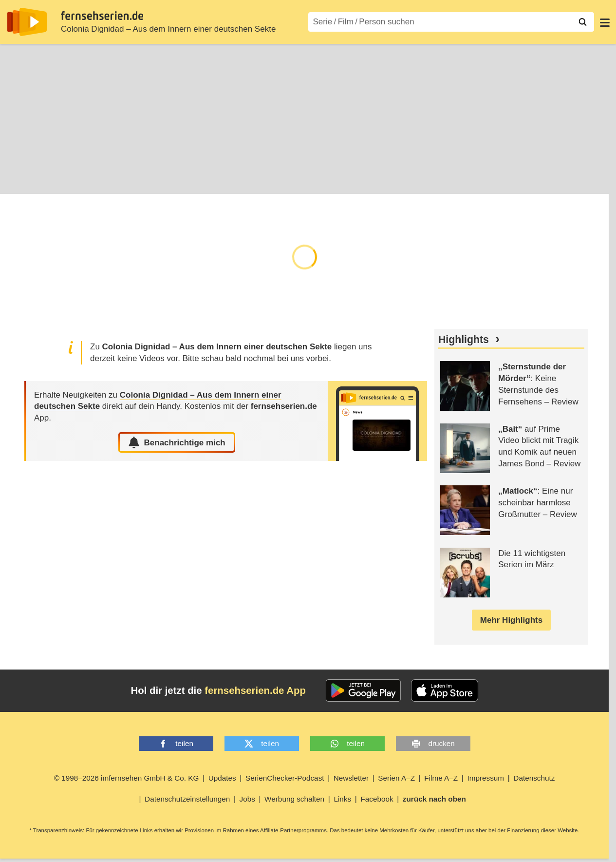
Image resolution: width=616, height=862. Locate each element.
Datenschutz (534, 778)
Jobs (247, 799)
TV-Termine (110, 180)
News (186, 180)
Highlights (464, 340)
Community (265, 180)
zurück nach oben (434, 799)
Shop (220, 180)
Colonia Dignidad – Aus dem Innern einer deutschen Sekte (168, 29)
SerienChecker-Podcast (285, 778)
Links (342, 799)
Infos (16, 180)
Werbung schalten (294, 799)
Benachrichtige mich (177, 443)
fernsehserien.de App (255, 691)
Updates (222, 778)
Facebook (377, 799)
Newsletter (351, 778)
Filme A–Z (441, 778)
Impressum (485, 778)
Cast (154, 180)
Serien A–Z (396, 778)
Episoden (57, 180)
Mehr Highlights (511, 621)
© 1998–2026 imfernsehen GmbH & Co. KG (127, 778)
